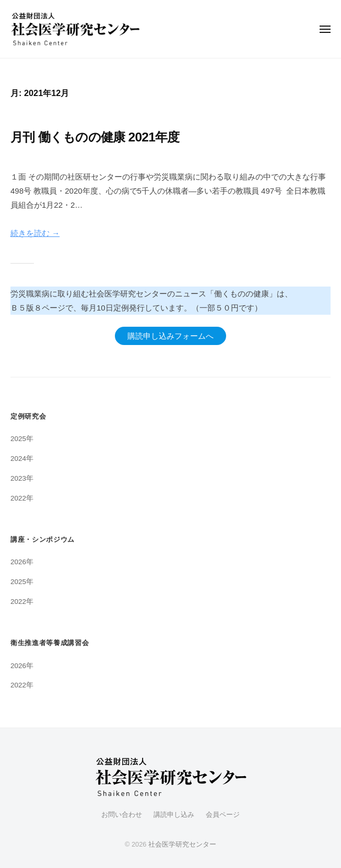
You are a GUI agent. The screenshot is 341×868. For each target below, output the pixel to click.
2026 (18, 562)
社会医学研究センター (182, 844)
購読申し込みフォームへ (171, 336)
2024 (18, 459)
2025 (18, 439)
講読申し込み (174, 815)
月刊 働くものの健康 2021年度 (95, 137)
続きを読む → (35, 233)
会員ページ (223, 815)
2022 (18, 498)
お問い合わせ (122, 815)
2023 (18, 478)
